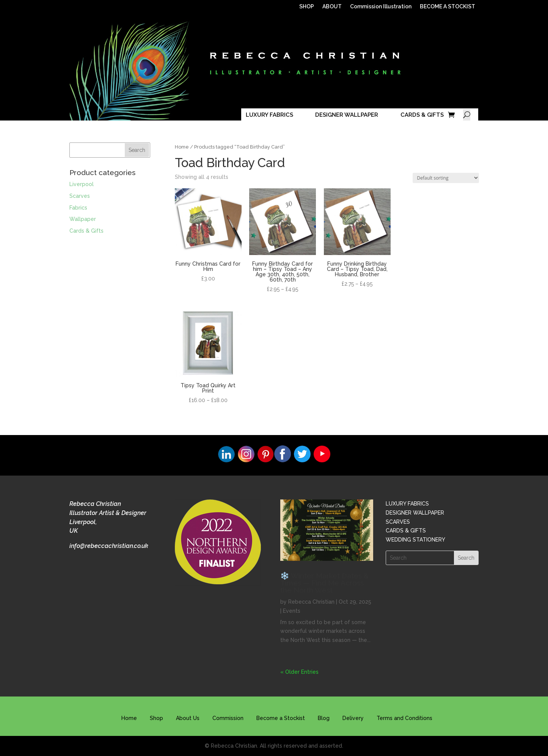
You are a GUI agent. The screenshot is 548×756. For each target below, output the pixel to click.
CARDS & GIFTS (422, 115)
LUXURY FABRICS (269, 115)
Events (292, 611)
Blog (324, 718)
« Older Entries (299, 672)
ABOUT (332, 7)
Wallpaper (83, 219)
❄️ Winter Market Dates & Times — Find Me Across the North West (324, 583)
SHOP (307, 7)
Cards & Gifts (86, 231)
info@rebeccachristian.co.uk (109, 546)
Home (182, 147)
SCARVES (398, 522)
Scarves (80, 196)
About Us (188, 718)
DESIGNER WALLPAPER (347, 115)
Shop (156, 718)
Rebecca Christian (311, 602)
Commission (228, 718)
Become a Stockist (281, 718)
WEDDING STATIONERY (415, 540)
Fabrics (78, 208)
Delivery (353, 718)
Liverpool (82, 184)
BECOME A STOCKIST (448, 7)
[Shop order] (446, 178)
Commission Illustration (381, 7)
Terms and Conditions (404, 718)
